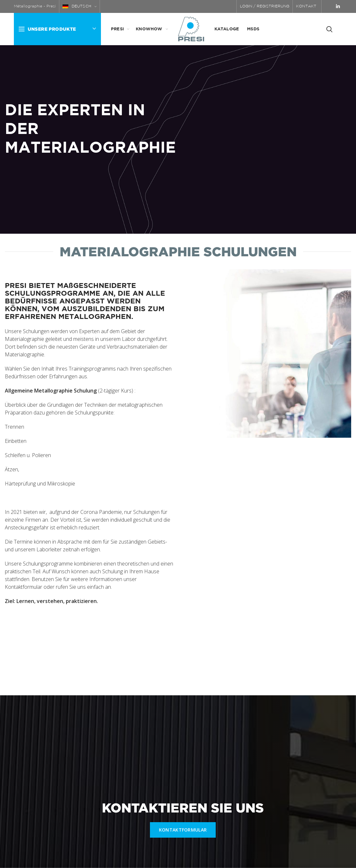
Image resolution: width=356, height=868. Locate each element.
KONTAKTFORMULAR (183, 830)
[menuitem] (80, 6)
